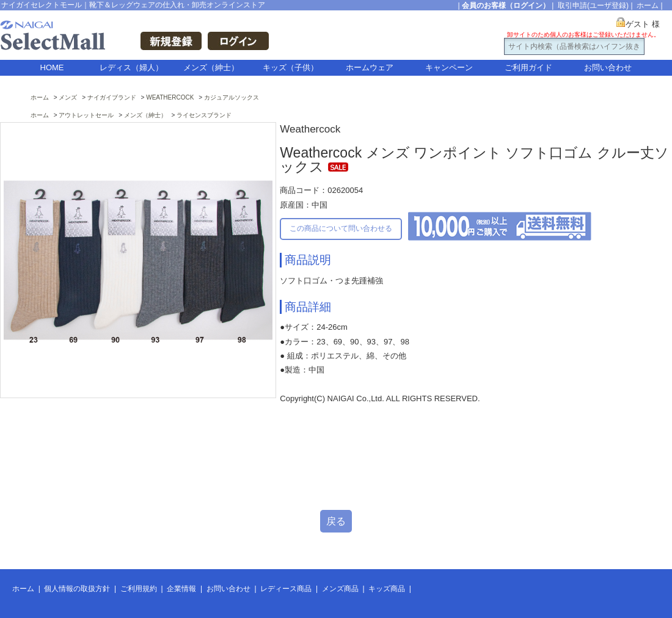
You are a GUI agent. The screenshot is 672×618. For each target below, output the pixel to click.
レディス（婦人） (131, 67)
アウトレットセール (86, 115)
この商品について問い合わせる (341, 228)
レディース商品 (286, 589)
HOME (52, 67)
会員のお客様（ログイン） (506, 5)
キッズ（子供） (290, 67)
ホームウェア (370, 67)
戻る (336, 521)
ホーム (648, 5)
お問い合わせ (608, 67)
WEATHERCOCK (170, 97)
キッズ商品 (387, 589)
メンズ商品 (340, 589)
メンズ (68, 97)
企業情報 (181, 589)
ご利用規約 (139, 589)
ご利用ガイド (528, 67)
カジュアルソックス (232, 97)
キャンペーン (449, 67)
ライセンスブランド (204, 115)
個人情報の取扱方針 (77, 589)
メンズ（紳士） (211, 67)
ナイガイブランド (112, 97)
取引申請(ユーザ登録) (593, 5)
